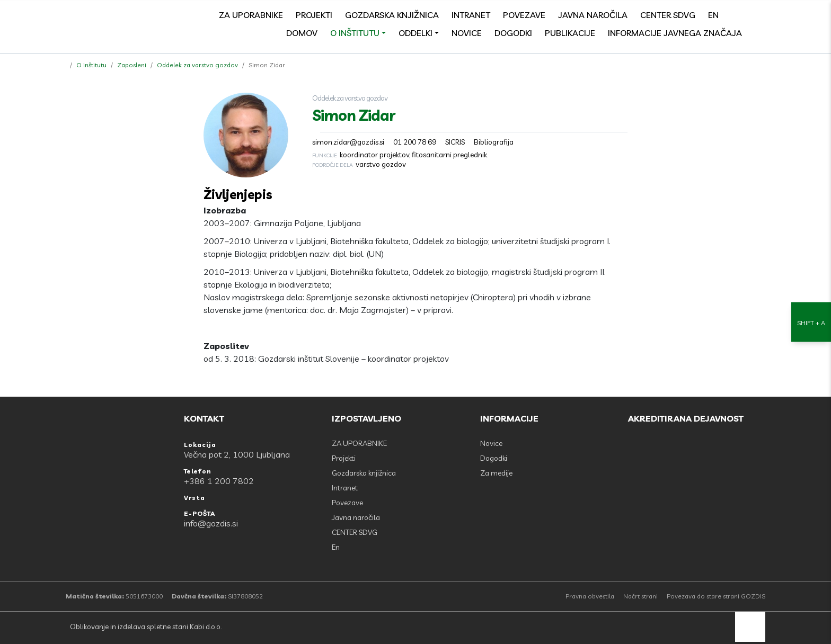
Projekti (314, 15)
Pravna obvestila (590, 596)
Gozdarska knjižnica (392, 15)
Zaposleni (132, 65)
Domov (302, 33)
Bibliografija (494, 142)
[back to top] (750, 627)
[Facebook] (737, 15)
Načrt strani (640, 596)
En (713, 15)
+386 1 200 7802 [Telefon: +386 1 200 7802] (219, 481)
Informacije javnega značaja (675, 33)
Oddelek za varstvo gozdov (197, 65)
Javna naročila (593, 15)
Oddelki (415, 33)
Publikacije (570, 33)
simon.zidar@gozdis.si (348, 142)
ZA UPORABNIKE (251, 15)
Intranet (471, 15)
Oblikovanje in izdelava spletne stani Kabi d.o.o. (145, 627)
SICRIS (455, 142)
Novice (467, 33)
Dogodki (513, 33)
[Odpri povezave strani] (760, 33)
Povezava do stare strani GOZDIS (716, 596)
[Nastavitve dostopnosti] (811, 322)
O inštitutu (355, 33)
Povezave (524, 15)
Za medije (496, 473)
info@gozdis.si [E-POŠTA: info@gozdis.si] (211, 523)
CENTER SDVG (668, 15)
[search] (760, 15)
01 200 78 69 (415, 142)
